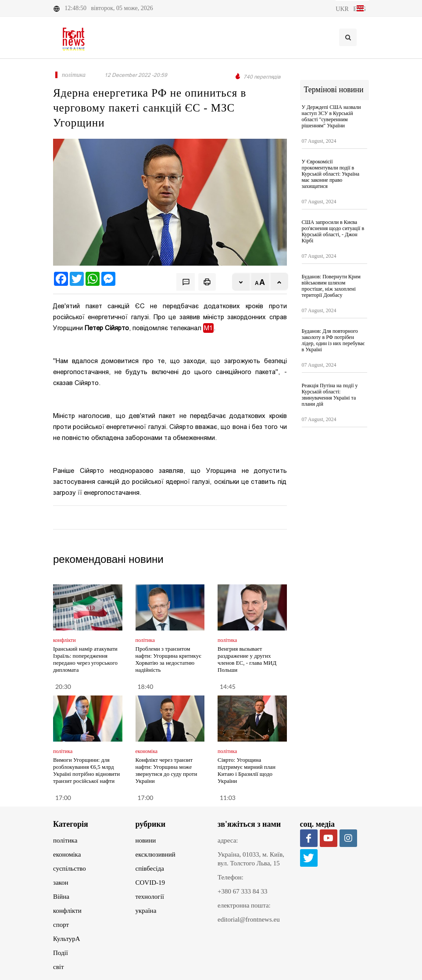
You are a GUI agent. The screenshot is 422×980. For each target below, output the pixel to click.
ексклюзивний (156, 854)
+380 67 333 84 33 (242, 891)
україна (146, 911)
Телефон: (231, 877)
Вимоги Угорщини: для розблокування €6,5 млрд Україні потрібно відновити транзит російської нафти (86, 770)
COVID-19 (150, 883)
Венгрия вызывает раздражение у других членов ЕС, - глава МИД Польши (247, 659)
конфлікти (67, 911)
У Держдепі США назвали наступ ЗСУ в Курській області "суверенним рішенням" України (331, 116)
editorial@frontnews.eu (249, 919)
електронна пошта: (244, 905)
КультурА (67, 939)
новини (146, 840)
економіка (67, 854)
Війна (61, 897)
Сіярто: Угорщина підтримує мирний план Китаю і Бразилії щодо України (247, 770)
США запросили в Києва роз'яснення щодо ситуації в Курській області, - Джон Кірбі (333, 231)
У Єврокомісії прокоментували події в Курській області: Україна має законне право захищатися (331, 174)
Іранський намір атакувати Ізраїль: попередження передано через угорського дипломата (85, 659)
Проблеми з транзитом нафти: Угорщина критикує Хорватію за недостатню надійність (168, 659)
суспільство (70, 868)
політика (65, 840)
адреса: (228, 840)
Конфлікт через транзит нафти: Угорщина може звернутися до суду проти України (166, 770)
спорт (61, 925)
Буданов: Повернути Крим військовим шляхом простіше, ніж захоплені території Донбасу (331, 286)
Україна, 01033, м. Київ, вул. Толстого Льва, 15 (251, 859)
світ (58, 967)
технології (150, 897)
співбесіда (150, 868)
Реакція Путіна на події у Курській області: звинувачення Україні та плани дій (330, 395)
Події (61, 953)
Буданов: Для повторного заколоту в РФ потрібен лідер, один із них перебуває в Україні (333, 340)
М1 (208, 328)
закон (61, 883)
